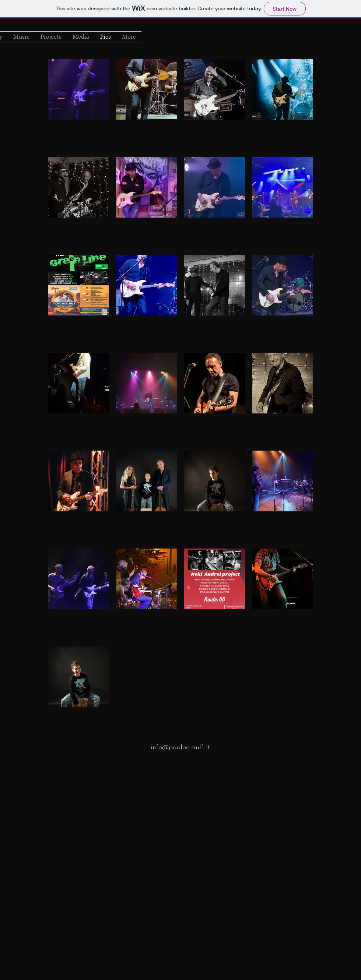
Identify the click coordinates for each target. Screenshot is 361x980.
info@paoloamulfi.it (180, 748)
